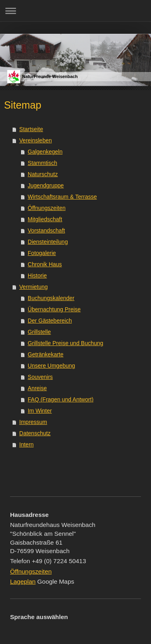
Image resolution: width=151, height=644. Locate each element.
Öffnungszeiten (47, 208)
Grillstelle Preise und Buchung (66, 343)
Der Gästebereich (50, 321)
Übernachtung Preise (54, 309)
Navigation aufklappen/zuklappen (75, 11)
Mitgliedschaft (45, 219)
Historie (37, 276)
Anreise (37, 388)
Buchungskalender (51, 298)
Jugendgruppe (46, 185)
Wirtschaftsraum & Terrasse (62, 197)
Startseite (31, 129)
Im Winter (40, 411)
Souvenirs (40, 377)
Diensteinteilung (48, 242)
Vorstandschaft (47, 230)
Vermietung (34, 287)
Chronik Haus (45, 264)
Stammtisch (42, 163)
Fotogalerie (42, 253)
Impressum (33, 422)
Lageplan (23, 581)
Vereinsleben (36, 140)
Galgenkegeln (45, 152)
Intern (27, 444)
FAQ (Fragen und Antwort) (61, 399)
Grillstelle (39, 332)
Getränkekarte (46, 354)
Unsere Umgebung (52, 366)
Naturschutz (43, 174)
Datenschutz (35, 433)
